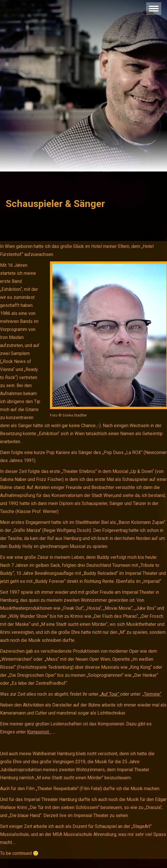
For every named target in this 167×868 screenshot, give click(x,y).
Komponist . (39, 732)
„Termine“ (152, 694)
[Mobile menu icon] (154, 9)
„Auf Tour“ (109, 694)
